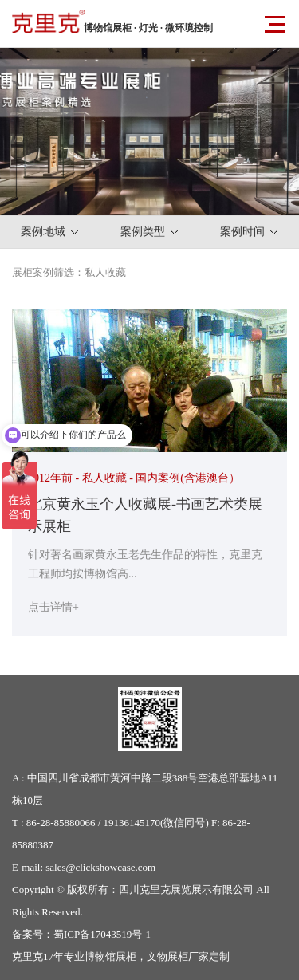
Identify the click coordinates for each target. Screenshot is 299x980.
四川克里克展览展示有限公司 (186, 889)
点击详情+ (53, 607)
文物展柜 (167, 956)
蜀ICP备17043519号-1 (102, 934)
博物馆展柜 (110, 956)
